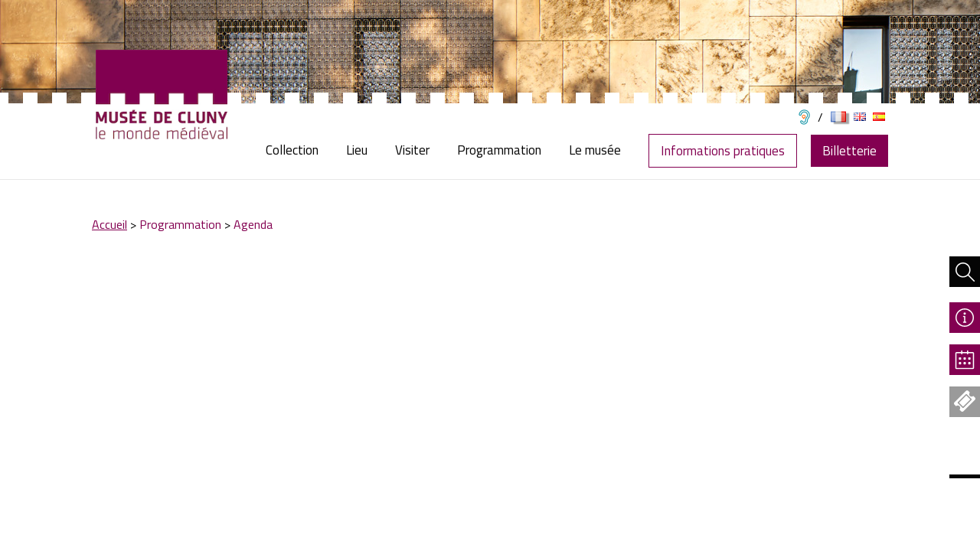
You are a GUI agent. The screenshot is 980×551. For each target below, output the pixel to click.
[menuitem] (299, 150)
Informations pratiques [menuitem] (723, 151)
